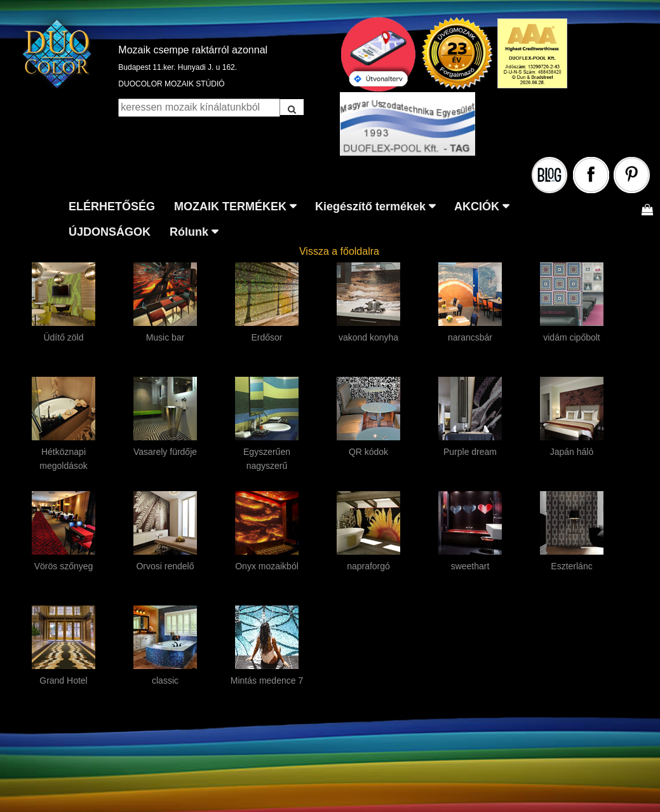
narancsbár (470, 337)
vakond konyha (368, 337)
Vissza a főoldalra (339, 251)
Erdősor (266, 337)
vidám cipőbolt (572, 337)
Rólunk (189, 232)
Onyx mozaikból (267, 566)
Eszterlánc (571, 566)
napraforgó (368, 566)
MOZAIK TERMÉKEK (230, 206)
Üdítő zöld (63, 337)
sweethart (470, 566)
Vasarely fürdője (165, 452)
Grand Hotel (63, 680)
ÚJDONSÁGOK (110, 232)
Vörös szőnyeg (64, 566)
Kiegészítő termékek (370, 206)
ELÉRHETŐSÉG (112, 206)
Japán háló (572, 452)
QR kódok (368, 452)
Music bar (165, 337)
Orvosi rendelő (165, 566)
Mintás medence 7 (267, 680)
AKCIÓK (477, 206)
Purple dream (470, 452)
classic (165, 680)
